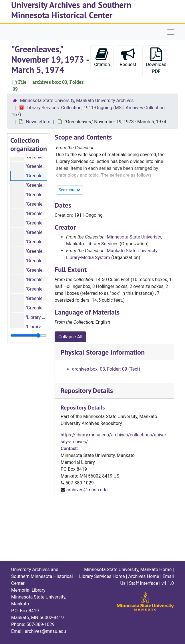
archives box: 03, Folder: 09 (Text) (106, 369)
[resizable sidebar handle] (29, 335)
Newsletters (38, 122)
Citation (102, 57)
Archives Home (144, 576)
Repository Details (87, 390)
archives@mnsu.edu (87, 490)
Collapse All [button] (70, 337)
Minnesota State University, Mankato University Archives (77, 101)
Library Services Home (102, 576)
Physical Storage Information (103, 352)
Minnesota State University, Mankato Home (128, 570)
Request (128, 57)
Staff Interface (144, 583)
